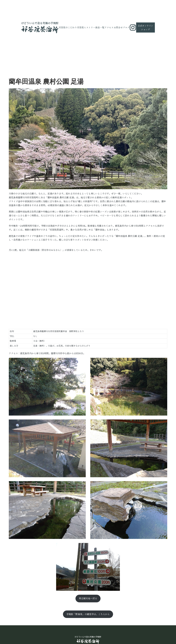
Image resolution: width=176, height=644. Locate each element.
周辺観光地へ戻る (88, 598)
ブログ (126, 27)
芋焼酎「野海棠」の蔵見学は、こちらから (88, 614)
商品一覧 (100, 27)
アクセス (109, 27)
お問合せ (118, 27)
